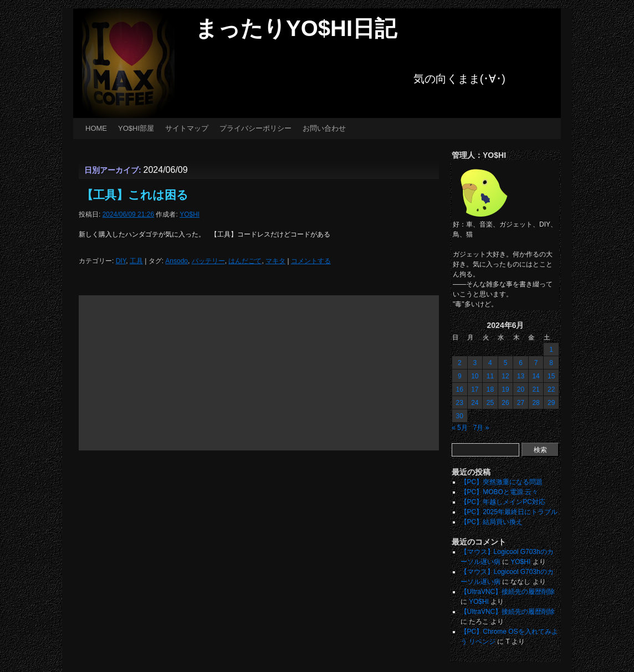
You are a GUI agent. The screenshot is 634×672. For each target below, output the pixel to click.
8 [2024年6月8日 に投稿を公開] (551, 363)
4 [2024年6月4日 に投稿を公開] (490, 363)
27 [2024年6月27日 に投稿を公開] (521, 403)
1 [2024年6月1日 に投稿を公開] (551, 350)
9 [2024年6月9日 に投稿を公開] (460, 376)
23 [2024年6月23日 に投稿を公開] (460, 403)
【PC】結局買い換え (492, 522)
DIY (121, 261)
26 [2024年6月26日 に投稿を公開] (505, 403)
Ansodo (177, 261)
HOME (96, 128)
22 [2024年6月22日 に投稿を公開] (551, 389)
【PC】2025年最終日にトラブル (509, 512)
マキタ (275, 261)
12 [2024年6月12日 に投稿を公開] (505, 376)
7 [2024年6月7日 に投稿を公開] (536, 363)
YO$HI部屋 (136, 128)
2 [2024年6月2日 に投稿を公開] (460, 363)
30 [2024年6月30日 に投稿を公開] (460, 416)
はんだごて (245, 261)
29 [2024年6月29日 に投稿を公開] (551, 403)
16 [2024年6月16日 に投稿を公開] (460, 389)
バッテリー (208, 261)
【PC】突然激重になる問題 (502, 482)
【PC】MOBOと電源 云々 (500, 492)
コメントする (311, 261)
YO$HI (190, 214)
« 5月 (460, 428)
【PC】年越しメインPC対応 (503, 502)
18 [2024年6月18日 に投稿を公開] (490, 389)
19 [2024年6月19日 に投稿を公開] (505, 389)
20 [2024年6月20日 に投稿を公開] (521, 389)
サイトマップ (187, 128)
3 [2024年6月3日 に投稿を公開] (475, 363)
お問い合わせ (324, 128)
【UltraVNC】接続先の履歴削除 (508, 592)
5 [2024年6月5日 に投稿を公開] (506, 363)
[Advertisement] (259, 373)
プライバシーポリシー (255, 128)
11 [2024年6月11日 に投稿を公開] (490, 376)
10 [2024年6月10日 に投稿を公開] (475, 376)
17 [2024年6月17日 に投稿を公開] (475, 389)
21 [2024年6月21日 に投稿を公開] (536, 389)
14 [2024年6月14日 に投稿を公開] (536, 376)
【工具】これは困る (135, 195)
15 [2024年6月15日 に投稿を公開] (551, 376)
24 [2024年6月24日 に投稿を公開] (475, 403)
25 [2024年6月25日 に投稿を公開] (490, 403)
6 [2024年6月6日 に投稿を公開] (521, 363)
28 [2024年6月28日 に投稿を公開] (536, 403)
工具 (136, 261)
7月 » (481, 428)
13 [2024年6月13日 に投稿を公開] (521, 376)
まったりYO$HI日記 (296, 28)
